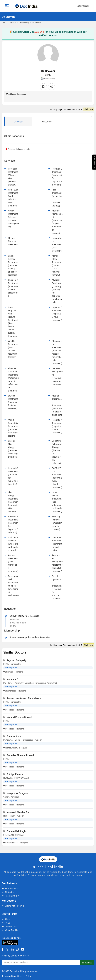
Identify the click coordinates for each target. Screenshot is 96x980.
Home (4, 23)
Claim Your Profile (15, 906)
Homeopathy (24, 23)
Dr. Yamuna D (11, 679)
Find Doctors (12, 888)
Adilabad (13, 23)
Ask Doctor (47, 122)
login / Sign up (83, 6)
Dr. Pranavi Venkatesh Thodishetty (22, 698)
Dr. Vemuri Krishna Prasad (18, 717)
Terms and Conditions (12, 976)
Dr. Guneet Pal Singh (14, 831)
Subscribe (87, 963)
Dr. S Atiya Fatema (13, 774)
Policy (28, 976)
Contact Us (11, 926)
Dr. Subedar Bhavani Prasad (19, 755)
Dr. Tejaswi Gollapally (15, 660)
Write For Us (11, 930)
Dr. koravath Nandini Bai (16, 812)
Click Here (89, 109)
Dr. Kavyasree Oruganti (16, 793)
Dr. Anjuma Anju (12, 736)
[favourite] (43, 87)
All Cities (10, 892)
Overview (18, 122)
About (8, 919)
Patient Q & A (12, 896)
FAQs (8, 923)
